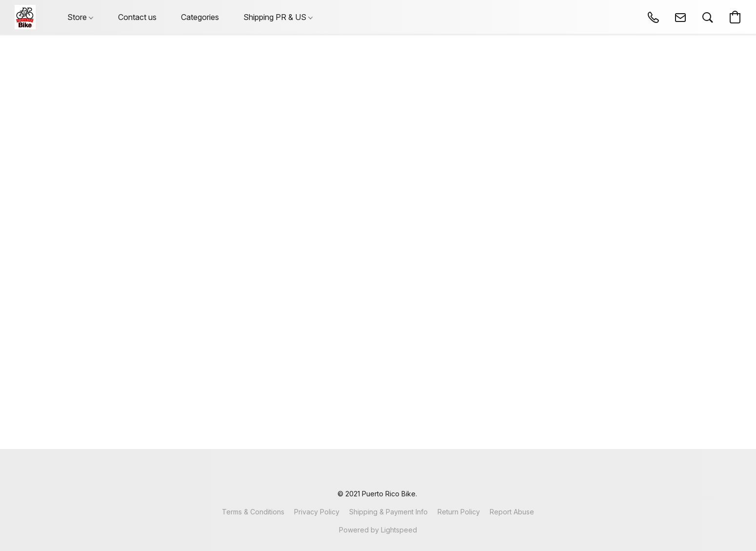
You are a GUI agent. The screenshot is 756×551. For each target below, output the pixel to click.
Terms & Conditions (253, 512)
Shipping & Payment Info (388, 512)
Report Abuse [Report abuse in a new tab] (512, 512)
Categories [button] (200, 17)
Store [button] (80, 17)
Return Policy (459, 512)
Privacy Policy (317, 512)
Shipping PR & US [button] (278, 17)
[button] (25, 17)
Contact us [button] (137, 17)
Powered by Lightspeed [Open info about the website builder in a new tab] (378, 530)
